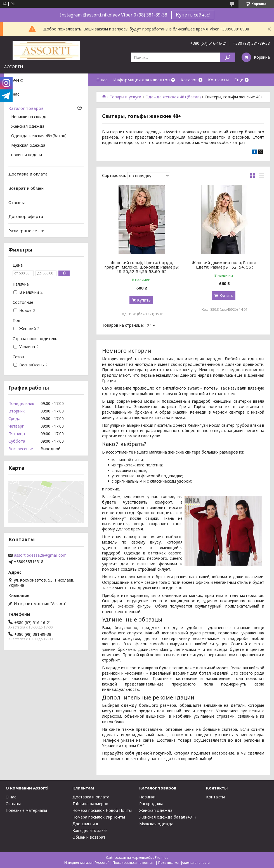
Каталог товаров (26, 108)
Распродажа (151, 804)
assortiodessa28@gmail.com (40, 555)
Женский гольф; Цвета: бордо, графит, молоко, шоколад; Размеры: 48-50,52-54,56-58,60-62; (142, 267)
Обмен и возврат (89, 837)
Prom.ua (162, 858)
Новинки (147, 797)
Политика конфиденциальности (184, 863)
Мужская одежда (28, 146)
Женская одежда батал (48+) (167, 817)
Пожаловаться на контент (134, 863)
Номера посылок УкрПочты (99, 817)
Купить (144, 300)
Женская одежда (28, 127)
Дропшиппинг (86, 824)
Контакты (218, 80)
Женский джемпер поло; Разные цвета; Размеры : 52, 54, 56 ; (225, 265)
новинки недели (27, 155)
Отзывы (16, 202)
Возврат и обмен (26, 188)
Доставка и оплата (28, 174)
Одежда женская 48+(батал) (173, 97)
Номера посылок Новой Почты (102, 810)
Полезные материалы (26, 810)
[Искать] (227, 57)
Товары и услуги (126, 97)
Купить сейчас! (193, 15)
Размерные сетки (26, 231)
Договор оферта (26, 216)
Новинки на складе (29, 117)
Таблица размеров (90, 804)
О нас (102, 80)
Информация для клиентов (141, 80)
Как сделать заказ (90, 830)
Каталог (189, 80)
